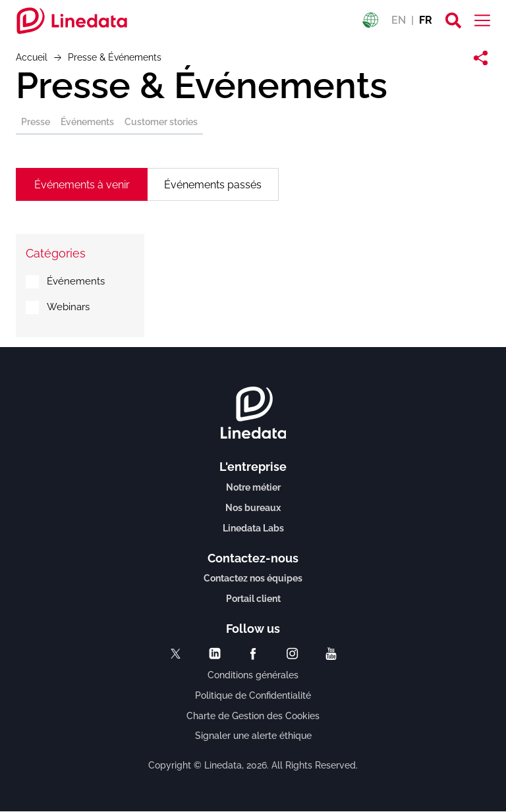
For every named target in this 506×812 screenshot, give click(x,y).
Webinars (68, 307)
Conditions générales (253, 675)
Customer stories (161, 122)
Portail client (253, 599)
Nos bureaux (253, 508)
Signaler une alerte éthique (253, 736)
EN (399, 20)
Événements (87, 122)
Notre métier (253, 487)
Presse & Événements (202, 85)
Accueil (32, 57)
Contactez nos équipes (253, 578)
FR (426, 20)
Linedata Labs (253, 528)
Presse (36, 122)
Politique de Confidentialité (253, 695)
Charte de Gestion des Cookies (253, 716)
